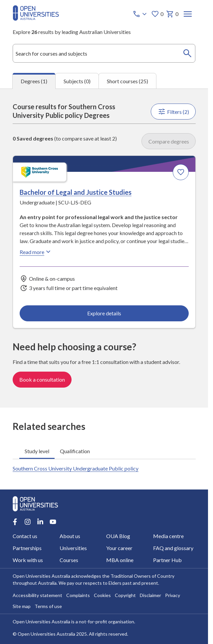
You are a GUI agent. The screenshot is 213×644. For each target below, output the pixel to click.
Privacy (173, 595)
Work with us (28, 560)
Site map (22, 606)
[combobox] (104, 53)
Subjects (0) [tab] (77, 81)
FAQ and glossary (173, 548)
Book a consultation (42, 379)
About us (70, 536)
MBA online (120, 560)
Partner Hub (167, 560)
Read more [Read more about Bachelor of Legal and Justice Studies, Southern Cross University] (36, 252)
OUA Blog (118, 536)
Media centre (168, 536)
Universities (73, 548)
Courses (69, 560)
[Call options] (140, 14)
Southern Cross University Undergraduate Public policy (76, 468)
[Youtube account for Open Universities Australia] (53, 522)
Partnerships (27, 548)
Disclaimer (150, 595)
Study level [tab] (37, 451)
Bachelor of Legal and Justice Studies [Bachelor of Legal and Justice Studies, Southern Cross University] (76, 192)
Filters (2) (173, 112)
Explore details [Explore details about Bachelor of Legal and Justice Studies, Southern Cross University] (104, 313)
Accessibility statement (37, 595)
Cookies (102, 595)
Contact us (25, 536)
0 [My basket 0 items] (172, 14)
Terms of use (48, 606)
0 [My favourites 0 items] (157, 14)
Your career (119, 548)
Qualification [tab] (75, 451)
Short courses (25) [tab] (127, 81)
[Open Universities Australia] (36, 18)
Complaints (78, 595)
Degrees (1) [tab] (34, 81)
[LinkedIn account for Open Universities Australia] (40, 522)
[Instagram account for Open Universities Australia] (28, 522)
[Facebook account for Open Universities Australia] (15, 522)
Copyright (125, 595)
